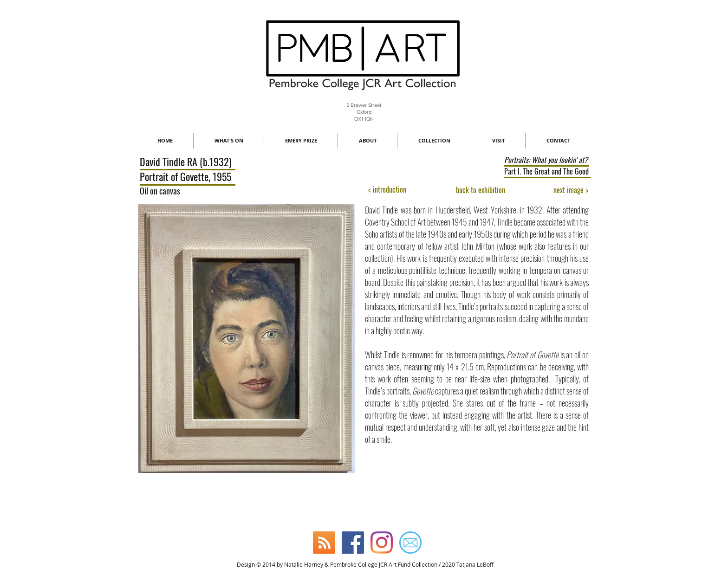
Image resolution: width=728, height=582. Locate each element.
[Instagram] (382, 543)
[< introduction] (387, 190)
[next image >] (571, 190)
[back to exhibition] (481, 190)
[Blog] (324, 543)
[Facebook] (353, 543)
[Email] (410, 543)
